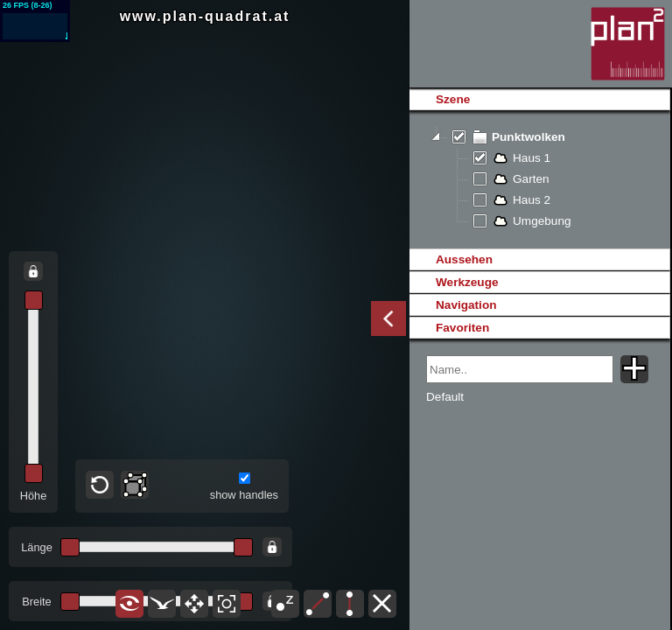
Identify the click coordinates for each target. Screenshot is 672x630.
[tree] (539, 179)
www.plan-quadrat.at (205, 16)
